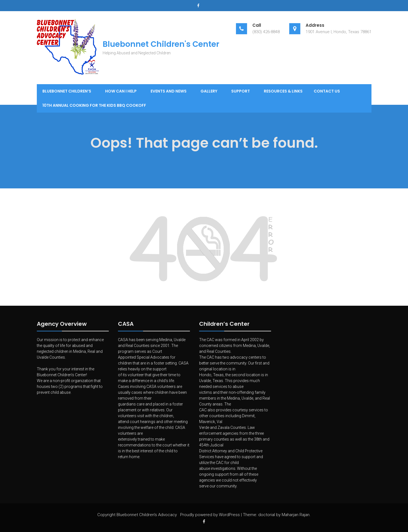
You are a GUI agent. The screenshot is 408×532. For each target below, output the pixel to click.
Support (241, 91)
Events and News (169, 91)
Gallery (209, 91)
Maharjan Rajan (296, 515)
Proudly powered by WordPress (210, 515)
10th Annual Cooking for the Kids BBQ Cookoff (94, 105)
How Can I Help (121, 91)
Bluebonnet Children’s (67, 91)
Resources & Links (283, 91)
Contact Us (327, 91)
